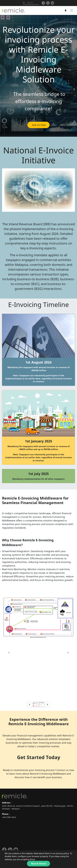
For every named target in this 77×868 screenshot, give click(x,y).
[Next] (68, 653)
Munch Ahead (38, 864)
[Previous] (9, 653)
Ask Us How (39, 125)
